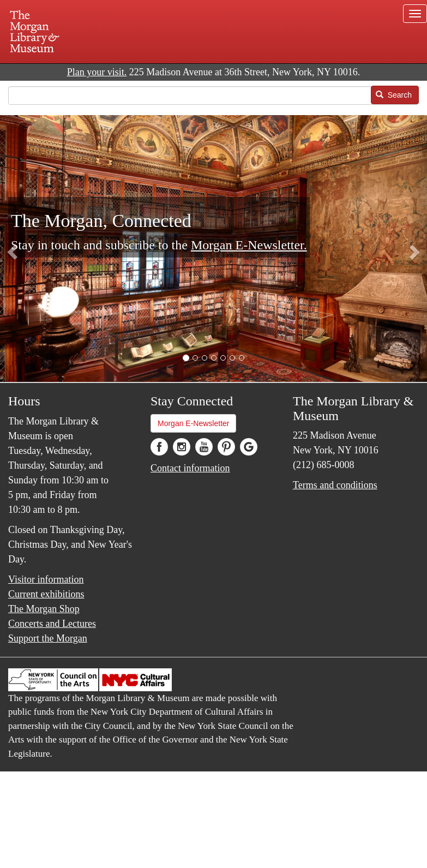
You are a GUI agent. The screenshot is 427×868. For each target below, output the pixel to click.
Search (394, 95)
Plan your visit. (97, 72)
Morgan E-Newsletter (194, 423)
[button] (186, 358)
